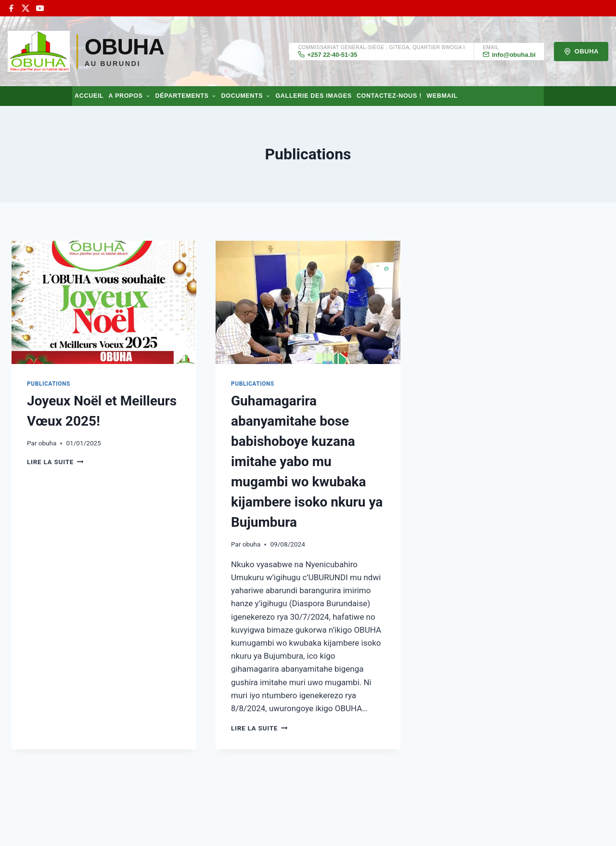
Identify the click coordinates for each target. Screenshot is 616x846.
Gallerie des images (313, 96)
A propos (129, 96)
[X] (26, 8)
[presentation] (104, 302)
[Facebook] (11, 8)
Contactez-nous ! (389, 96)
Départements (186, 96)
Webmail (442, 96)
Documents (246, 96)
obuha (48, 443)
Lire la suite (55, 462)
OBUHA (581, 52)
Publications (49, 384)
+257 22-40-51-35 (327, 54)
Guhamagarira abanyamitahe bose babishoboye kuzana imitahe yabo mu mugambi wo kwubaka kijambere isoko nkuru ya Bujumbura (307, 462)
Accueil (89, 96)
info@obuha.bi (509, 54)
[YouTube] (40, 8)
